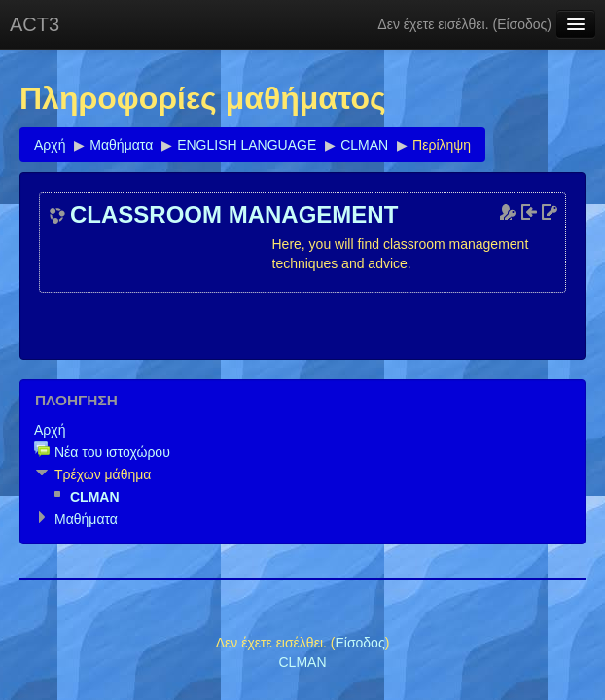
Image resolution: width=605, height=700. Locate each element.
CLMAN (364, 145)
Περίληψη (442, 145)
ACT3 (35, 24)
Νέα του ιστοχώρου (112, 452)
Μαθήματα (121, 145)
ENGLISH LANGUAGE (247, 145)
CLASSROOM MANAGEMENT (234, 215)
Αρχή (50, 145)
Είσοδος (522, 24)
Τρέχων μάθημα (103, 474)
